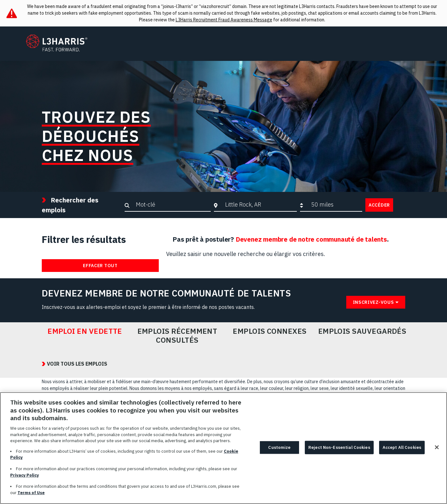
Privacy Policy (25, 478)
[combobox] (259, 205)
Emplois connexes (270, 331)
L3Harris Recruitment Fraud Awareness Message (224, 20)
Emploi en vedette (85, 331)
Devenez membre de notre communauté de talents (311, 239)
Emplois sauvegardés (362, 331)
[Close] (437, 450)
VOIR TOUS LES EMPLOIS (77, 364)
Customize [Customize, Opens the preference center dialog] (279, 450)
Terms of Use (31, 496)
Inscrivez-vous (374, 302)
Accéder (379, 205)
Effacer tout (100, 266)
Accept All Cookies (402, 450)
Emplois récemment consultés (177, 336)
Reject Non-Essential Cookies (339, 450)
